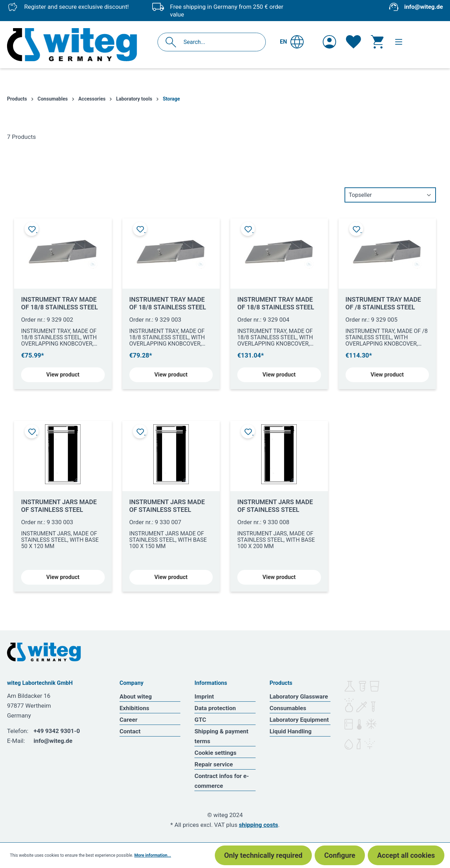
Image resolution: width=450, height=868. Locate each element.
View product (63, 375)
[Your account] (329, 42)
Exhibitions (134, 708)
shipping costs (258, 825)
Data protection (215, 708)
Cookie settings (215, 753)
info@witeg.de (424, 7)
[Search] (173, 42)
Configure (340, 855)
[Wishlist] (353, 42)
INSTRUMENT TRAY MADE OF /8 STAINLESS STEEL (383, 303)
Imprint (204, 696)
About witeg (136, 696)
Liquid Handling (291, 731)
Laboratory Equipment (299, 720)
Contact (130, 731)
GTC (200, 720)
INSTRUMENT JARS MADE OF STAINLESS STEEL (59, 506)
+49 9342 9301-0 (57, 731)
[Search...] (219, 42)
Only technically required (263, 855)
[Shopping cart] (377, 42)
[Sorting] (390, 195)
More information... (153, 855)
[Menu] (399, 42)
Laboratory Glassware (299, 696)
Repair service (214, 764)
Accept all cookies (406, 855)
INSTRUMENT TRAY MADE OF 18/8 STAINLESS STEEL (59, 303)
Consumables (288, 708)
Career (128, 720)
